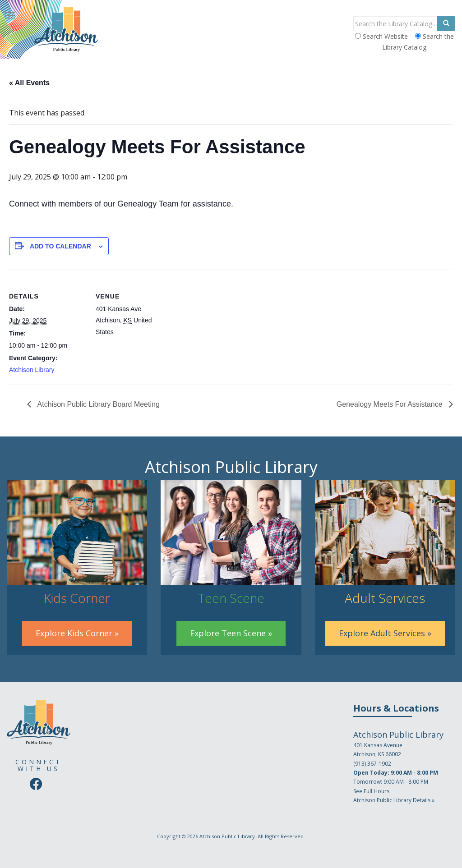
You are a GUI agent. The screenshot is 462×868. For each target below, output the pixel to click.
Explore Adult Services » (385, 633)
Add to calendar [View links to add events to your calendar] (60, 246)
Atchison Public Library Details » (394, 800)
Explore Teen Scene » (231, 633)
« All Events (29, 83)
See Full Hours (371, 791)
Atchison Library (32, 370)
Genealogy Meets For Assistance (390, 404)
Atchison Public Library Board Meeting (98, 404)
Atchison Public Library (227, 836)
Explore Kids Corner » (77, 633)
